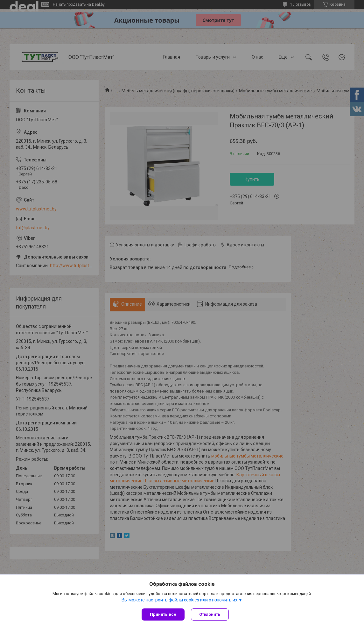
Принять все (163, 614)
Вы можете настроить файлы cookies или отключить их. (180, 600)
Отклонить (210, 614)
